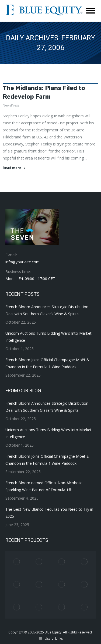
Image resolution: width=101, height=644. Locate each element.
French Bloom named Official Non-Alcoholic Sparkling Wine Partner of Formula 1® (44, 486)
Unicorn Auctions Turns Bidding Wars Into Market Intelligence (48, 337)
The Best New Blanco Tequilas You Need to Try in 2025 (49, 513)
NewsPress (11, 105)
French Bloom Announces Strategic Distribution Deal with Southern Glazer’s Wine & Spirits (47, 310)
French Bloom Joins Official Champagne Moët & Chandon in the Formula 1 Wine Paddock (47, 363)
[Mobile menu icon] (91, 11)
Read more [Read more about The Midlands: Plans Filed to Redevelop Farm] (14, 168)
